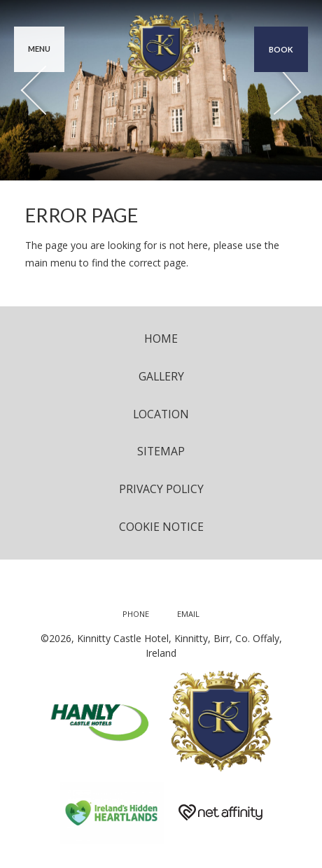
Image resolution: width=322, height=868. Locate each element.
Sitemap (161, 451)
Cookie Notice (161, 527)
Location (161, 414)
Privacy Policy (161, 489)
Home (161, 339)
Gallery (161, 376)
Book (281, 49)
